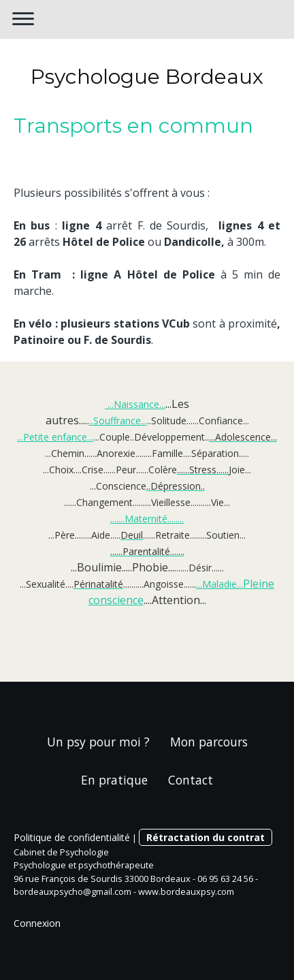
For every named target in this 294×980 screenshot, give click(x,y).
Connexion (37, 923)
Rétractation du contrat (206, 837)
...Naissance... (135, 404)
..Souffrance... (118, 421)
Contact (191, 780)
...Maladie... (219, 584)
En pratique (114, 780)
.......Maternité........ (147, 519)
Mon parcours (209, 742)
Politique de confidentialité (72, 837)
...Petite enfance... (55, 437)
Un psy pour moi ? (98, 742)
